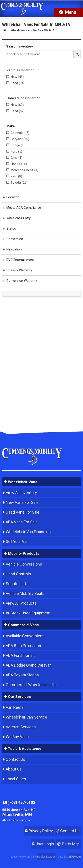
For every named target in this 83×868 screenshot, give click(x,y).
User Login (43, 844)
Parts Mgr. (68, 844)
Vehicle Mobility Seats (25, 593)
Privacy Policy (39, 831)
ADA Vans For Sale (22, 522)
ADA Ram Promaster (24, 646)
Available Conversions (25, 636)
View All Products (21, 603)
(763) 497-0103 (19, 802)
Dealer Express (46, 857)
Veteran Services (21, 727)
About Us (14, 769)
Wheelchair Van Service (26, 717)
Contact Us (15, 759)
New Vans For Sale (22, 502)
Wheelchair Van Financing (28, 532)
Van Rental (15, 707)
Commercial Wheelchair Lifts (31, 685)
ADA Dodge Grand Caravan (29, 665)
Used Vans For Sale (23, 512)
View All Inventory (21, 493)
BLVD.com (75, 857)
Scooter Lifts (17, 584)
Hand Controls (18, 574)
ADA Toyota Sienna (22, 675)
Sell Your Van (17, 541)
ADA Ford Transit (20, 655)
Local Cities (16, 779)
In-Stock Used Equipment (28, 613)
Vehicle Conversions (24, 564)
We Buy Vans (17, 737)
